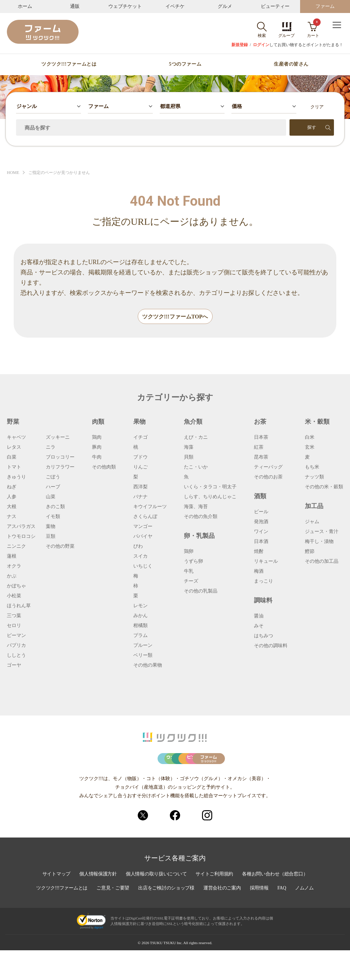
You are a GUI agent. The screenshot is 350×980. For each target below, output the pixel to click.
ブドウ (140, 458)
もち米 (312, 467)
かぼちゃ (16, 586)
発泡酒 (261, 522)
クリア (317, 107)
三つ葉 (14, 616)
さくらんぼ (145, 517)
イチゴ (140, 438)
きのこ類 (55, 507)
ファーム (325, 6)
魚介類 (193, 422)
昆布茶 (261, 458)
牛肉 (97, 458)
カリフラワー (60, 467)
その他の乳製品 (201, 591)
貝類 (189, 458)
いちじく (143, 567)
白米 (310, 438)
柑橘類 (140, 626)
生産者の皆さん (291, 64)
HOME (13, 173)
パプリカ (16, 646)
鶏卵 (189, 552)
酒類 (260, 496)
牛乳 (189, 572)
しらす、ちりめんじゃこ (210, 497)
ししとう (16, 656)
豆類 (51, 537)
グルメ (225, 6)
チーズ (191, 582)
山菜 (51, 497)
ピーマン (16, 636)
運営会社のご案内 (223, 918)
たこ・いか (196, 467)
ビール (261, 512)
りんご (140, 467)
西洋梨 (140, 487)
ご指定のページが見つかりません (62, 173)
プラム (140, 636)
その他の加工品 (322, 562)
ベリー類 (143, 656)
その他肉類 (104, 467)
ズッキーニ (58, 438)
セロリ (14, 626)
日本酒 (261, 542)
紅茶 (259, 448)
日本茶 (261, 438)
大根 (12, 507)
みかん (140, 616)
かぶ (12, 576)
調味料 (263, 601)
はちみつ (264, 636)
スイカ (140, 557)
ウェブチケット (125, 6)
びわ (138, 547)
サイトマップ (54, 904)
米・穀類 (317, 422)
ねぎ (12, 487)
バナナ (140, 497)
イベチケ (175, 6)
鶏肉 (97, 438)
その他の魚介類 (201, 517)
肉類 (98, 422)
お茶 (260, 422)
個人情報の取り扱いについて (156, 904)
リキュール (266, 562)
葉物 (51, 527)
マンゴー (143, 527)
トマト (14, 467)
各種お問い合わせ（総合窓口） (277, 904)
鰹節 (310, 552)
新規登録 (240, 45)
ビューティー (275, 6)
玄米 (310, 448)
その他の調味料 (271, 646)
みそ (259, 626)
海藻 (189, 448)
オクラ (14, 567)
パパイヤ (143, 537)
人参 (12, 497)
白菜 (12, 458)
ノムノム (307, 918)
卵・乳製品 (199, 536)
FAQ (284, 918)
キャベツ (16, 438)
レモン (140, 606)
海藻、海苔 (196, 507)
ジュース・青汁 (322, 532)
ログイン (261, 45)
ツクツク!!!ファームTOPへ (175, 317)
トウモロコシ (21, 537)
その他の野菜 (60, 547)
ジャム (312, 522)
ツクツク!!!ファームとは (69, 64)
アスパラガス (21, 527)
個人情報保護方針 (97, 904)
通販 (75, 6)
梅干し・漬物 (319, 542)
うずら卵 (193, 562)
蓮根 (12, 557)
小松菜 (14, 596)
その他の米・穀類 (324, 487)
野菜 (13, 422)
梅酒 (259, 572)
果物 (139, 422)
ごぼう (53, 477)
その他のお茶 (268, 477)
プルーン (143, 646)
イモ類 (53, 517)
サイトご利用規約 (215, 904)
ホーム (25, 6)
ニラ (51, 448)
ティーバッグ (268, 467)
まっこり (264, 582)
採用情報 (261, 918)
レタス (14, 448)
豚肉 (97, 448)
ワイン (261, 532)
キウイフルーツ (150, 507)
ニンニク (16, 547)
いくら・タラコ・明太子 (210, 487)
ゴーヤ (14, 666)
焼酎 (259, 552)
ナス (12, 517)
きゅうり (16, 477)
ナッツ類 (314, 477)
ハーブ (53, 487)
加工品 (314, 506)
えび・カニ (196, 438)
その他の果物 (148, 666)
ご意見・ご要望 (112, 918)
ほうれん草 (19, 606)
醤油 (259, 616)
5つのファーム (185, 64)
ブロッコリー (60, 458)
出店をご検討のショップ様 (166, 918)
